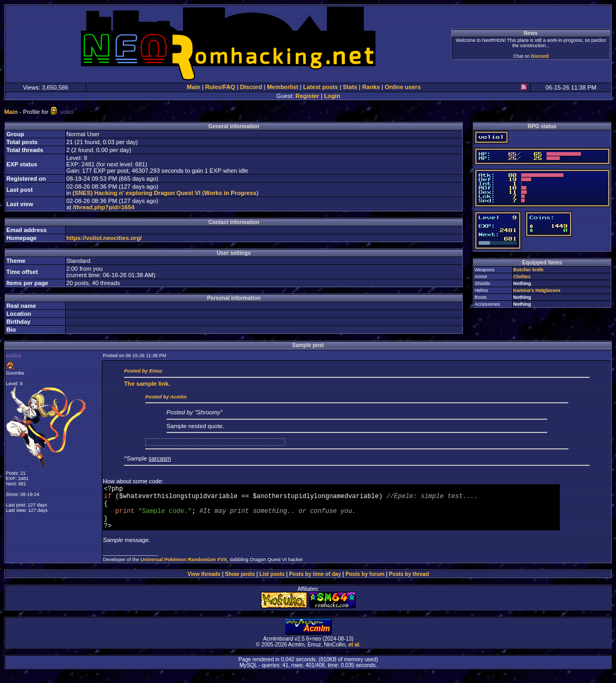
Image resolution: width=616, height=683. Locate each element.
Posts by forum (365, 584)
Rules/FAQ (220, 87)
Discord (540, 56)
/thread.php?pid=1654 (103, 207)
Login (332, 96)
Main (193, 87)
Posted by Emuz (143, 371)
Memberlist (282, 87)
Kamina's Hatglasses (537, 290)
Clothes (522, 277)
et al (354, 654)
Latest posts (321, 87)
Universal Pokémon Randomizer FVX (184, 569)
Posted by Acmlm (166, 397)
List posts (272, 584)
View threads (204, 584)
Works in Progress (230, 193)
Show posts (240, 584)
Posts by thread (409, 584)
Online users (403, 87)
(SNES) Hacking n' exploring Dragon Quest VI (137, 193)
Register (307, 96)
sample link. (147, 384)
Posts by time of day (315, 584)
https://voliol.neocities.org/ (104, 238)
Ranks (371, 87)
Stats (350, 87)
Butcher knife (528, 270)
